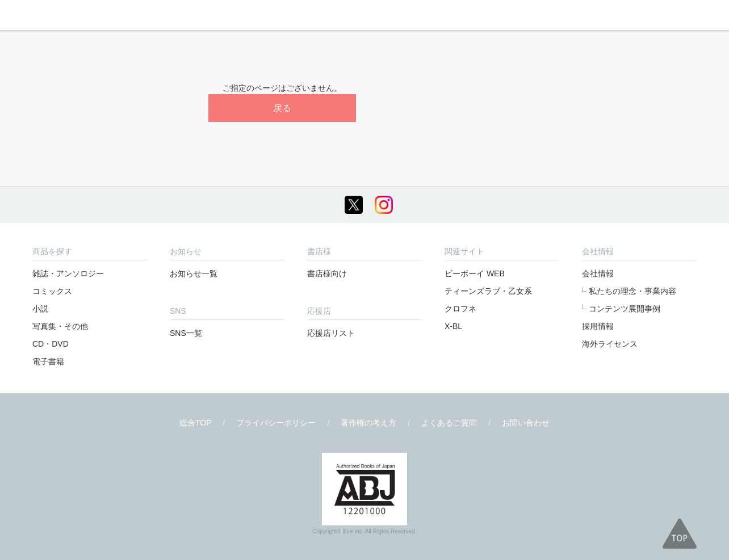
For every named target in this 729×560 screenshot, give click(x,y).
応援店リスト (331, 333)
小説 (40, 309)
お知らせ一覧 (194, 273)
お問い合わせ (526, 423)
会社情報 (598, 273)
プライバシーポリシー (276, 423)
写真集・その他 (60, 326)
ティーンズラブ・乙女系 (488, 291)
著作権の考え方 (368, 423)
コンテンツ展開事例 (625, 309)
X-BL (453, 326)
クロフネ (460, 309)
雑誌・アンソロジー (68, 273)
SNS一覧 (186, 333)
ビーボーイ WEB (475, 273)
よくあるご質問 (449, 423)
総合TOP (196, 423)
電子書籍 (48, 361)
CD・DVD (51, 344)
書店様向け (327, 273)
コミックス (52, 291)
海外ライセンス (610, 344)
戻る (282, 108)
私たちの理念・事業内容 (632, 291)
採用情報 (598, 326)
